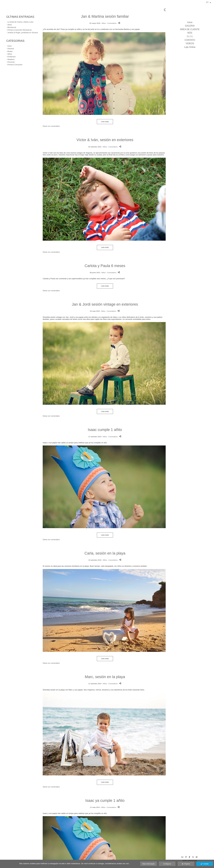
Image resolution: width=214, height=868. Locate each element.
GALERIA (190, 26)
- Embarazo (11, 57)
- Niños (9, 54)
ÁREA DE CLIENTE (190, 29)
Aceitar (205, 864)
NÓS (190, 33)
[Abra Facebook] (190, 857)
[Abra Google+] (183, 857)
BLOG (190, 36)
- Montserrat (11, 27)
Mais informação (149, 864)
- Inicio (9, 46)
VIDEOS (190, 43)
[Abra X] (193, 857)
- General (10, 49)
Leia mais (105, 122)
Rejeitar (186, 864)
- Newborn (10, 59)
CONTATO (190, 40)
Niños (104, 23)
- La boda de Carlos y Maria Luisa (20, 22)
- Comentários (112, 23)
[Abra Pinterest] (186, 857)
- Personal (10, 62)
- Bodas (9, 51)
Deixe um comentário (51, 126)
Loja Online (190, 47)
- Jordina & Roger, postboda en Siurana (22, 33)
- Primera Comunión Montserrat (19, 30)
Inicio (190, 22)
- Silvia (9, 25)
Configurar (167, 864)
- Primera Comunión (14, 65)
